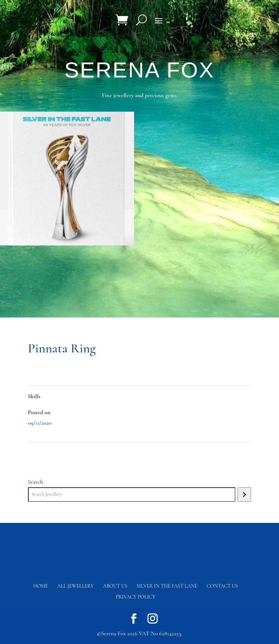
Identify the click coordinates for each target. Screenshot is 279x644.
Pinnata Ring (43, 453)
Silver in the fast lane (167, 586)
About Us (115, 586)
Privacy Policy (136, 597)
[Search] (244, 495)
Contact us (222, 586)
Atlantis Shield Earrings (225, 453)
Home (41, 586)
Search (36, 482)
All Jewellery (76, 586)
